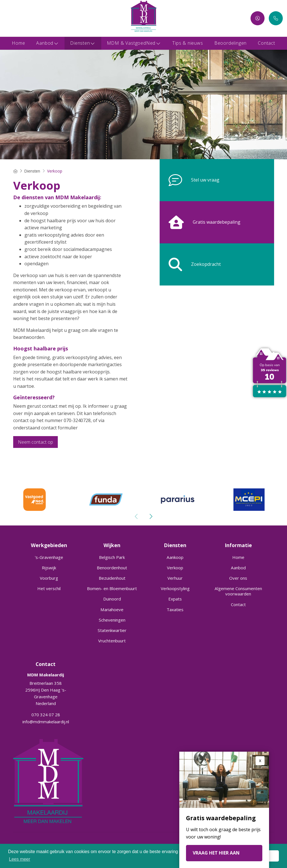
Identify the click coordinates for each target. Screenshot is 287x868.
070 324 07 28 (46, 715)
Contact (267, 43)
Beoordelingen (230, 43)
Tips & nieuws (188, 43)
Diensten (83, 43)
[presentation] (137, 516)
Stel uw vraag (190, 180)
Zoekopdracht (190, 264)
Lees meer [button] (20, 859)
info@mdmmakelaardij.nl (46, 721)
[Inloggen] (258, 18)
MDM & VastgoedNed (134, 43)
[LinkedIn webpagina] (16, 18)
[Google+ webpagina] (25, 18)
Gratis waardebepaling (200, 222)
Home (18, 43)
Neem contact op (35, 442)
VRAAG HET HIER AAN (216, 853)
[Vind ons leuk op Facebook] (8, 18)
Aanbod (48, 43)
